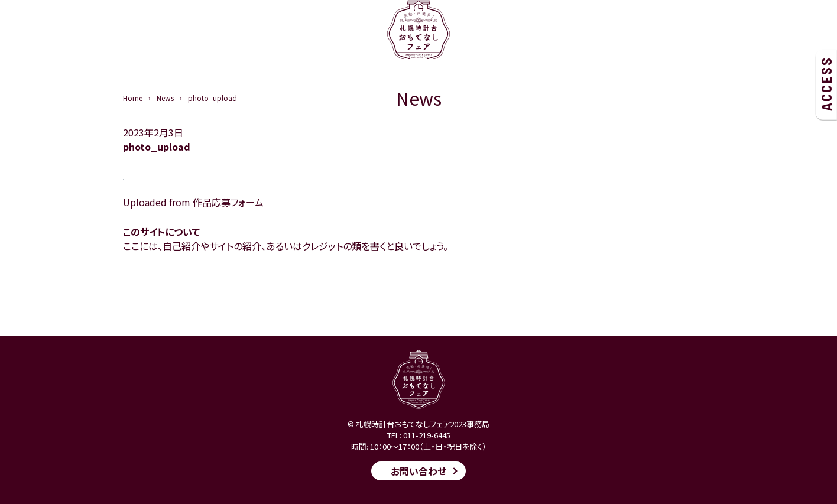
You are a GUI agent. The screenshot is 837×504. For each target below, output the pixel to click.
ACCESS (826, 84)
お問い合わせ (418, 471)
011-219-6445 (427, 435)
